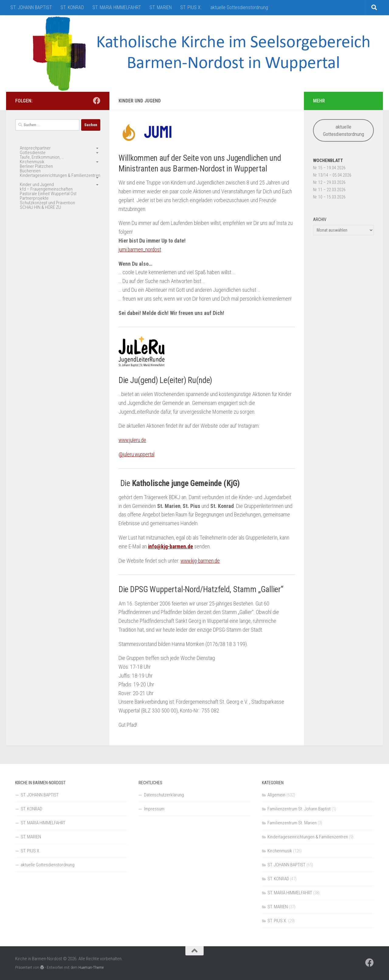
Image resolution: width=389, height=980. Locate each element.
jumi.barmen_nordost (140, 249)
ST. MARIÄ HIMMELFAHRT (117, 7)
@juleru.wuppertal (137, 454)
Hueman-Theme (91, 967)
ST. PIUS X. (191, 7)
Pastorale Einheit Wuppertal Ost (48, 194)
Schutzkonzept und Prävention (47, 203)
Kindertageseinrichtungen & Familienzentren (60, 175)
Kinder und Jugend (37, 185)
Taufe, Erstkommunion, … (42, 157)
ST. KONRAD (72, 7)
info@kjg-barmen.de (171, 546)
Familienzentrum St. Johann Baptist (299, 809)
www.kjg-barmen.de (201, 561)
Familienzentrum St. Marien (292, 823)
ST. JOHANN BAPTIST (31, 7)
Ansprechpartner (35, 148)
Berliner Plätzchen (36, 166)
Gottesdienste (33, 153)
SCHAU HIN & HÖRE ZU (40, 207)
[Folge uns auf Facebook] (97, 101)
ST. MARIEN (161, 7)
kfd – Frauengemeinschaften (46, 189)
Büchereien (30, 171)
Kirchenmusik (32, 162)
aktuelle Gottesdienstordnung (239, 7)
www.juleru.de (133, 440)
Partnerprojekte (34, 198)
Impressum (154, 809)
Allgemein (276, 795)
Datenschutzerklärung (164, 795)
